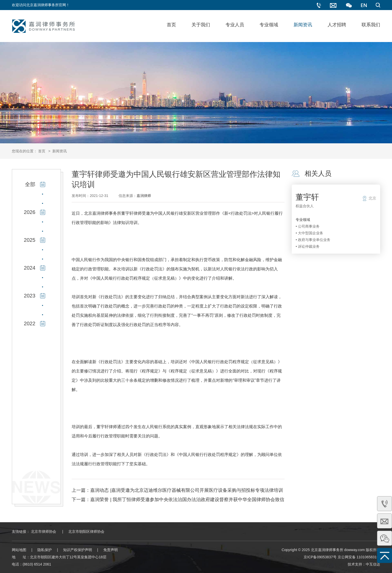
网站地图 (19, 550)
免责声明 (111, 550)
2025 (30, 240)
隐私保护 (45, 550)
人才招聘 (337, 25)
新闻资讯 (303, 25)
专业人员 (235, 25)
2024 (30, 268)
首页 (171, 25)
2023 (30, 296)
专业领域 (269, 25)
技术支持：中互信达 (364, 564)
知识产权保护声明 (78, 550)
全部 (30, 184)
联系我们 (371, 25)
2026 (30, 212)
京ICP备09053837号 (320, 557)
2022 (30, 323)
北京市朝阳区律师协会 (86, 532)
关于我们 (201, 25)
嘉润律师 (144, 196)
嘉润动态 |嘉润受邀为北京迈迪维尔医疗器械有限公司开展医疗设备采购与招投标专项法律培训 (187, 490)
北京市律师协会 (44, 532)
